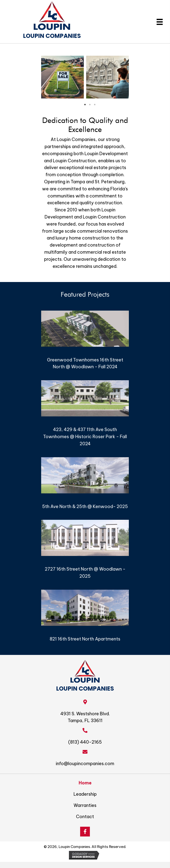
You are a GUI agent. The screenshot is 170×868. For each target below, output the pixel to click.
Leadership (85, 794)
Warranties (85, 805)
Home (85, 783)
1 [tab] (85, 105)
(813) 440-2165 (85, 742)
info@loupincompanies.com (85, 764)
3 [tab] (95, 105)
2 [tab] (90, 105)
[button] (85, 832)
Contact (85, 817)
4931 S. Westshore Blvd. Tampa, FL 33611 (85, 717)
